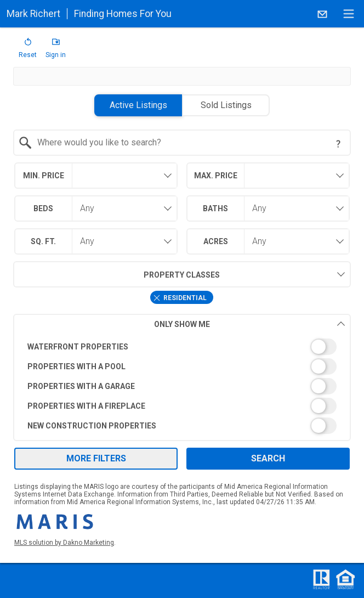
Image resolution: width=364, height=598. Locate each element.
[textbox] (188, 143)
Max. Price (216, 176)
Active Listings (138, 105)
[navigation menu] (349, 14)
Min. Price (44, 176)
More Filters (96, 458)
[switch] (182, 347)
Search (268, 458)
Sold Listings (226, 105)
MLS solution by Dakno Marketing (64, 543)
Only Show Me (250, 324)
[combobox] (182, 143)
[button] (28, 50)
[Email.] (322, 14)
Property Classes (116, 274)
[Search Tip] (338, 144)
